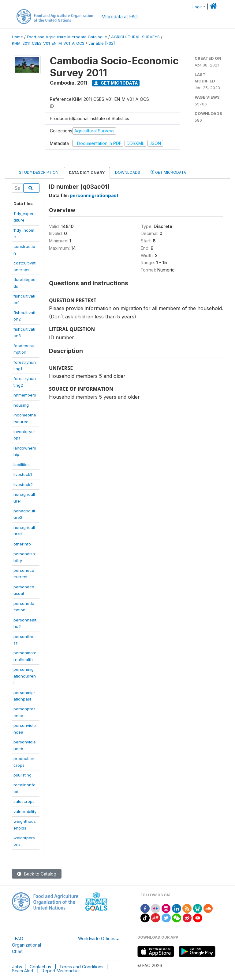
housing (21, 405)
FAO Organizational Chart (26, 945)
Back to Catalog (37, 874)
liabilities (22, 465)
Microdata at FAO (119, 17)
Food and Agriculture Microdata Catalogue (67, 37)
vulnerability (25, 811)
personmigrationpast (94, 195)
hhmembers (25, 395)
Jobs (17, 967)
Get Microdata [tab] (168, 172)
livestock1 (23, 474)
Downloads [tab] (128, 172)
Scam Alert (23, 971)
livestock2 (23, 484)
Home (17, 37)
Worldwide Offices (97, 938)
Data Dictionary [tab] (87, 173)
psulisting (22, 775)
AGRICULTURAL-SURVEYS (135, 37)
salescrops (24, 801)
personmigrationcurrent (25, 676)
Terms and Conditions (81, 967)
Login (198, 7)
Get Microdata (116, 83)
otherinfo (22, 544)
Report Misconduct (61, 971)
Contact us (40, 967)
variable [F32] (102, 43)
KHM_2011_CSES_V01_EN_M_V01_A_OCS (48, 43)
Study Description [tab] (39, 172)
